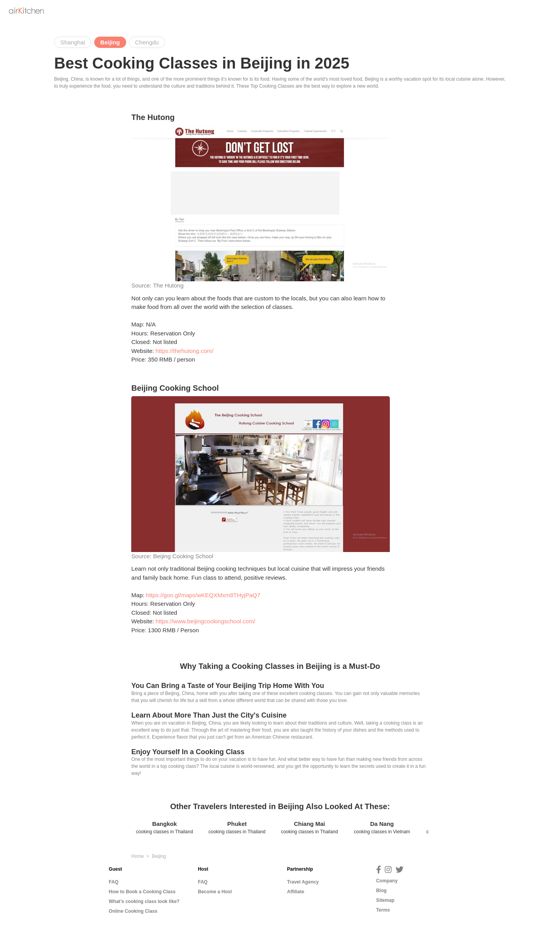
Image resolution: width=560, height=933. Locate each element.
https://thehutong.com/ (185, 351)
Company (387, 881)
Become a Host (215, 892)
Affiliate (296, 892)
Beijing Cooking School (183, 556)
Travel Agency (303, 882)
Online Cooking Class (133, 911)
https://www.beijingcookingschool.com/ (206, 621)
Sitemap (385, 900)
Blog (381, 891)
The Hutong (168, 285)
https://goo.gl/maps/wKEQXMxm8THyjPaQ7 (203, 595)
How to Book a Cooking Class (142, 892)
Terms (383, 910)
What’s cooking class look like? (144, 901)
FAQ (114, 882)
